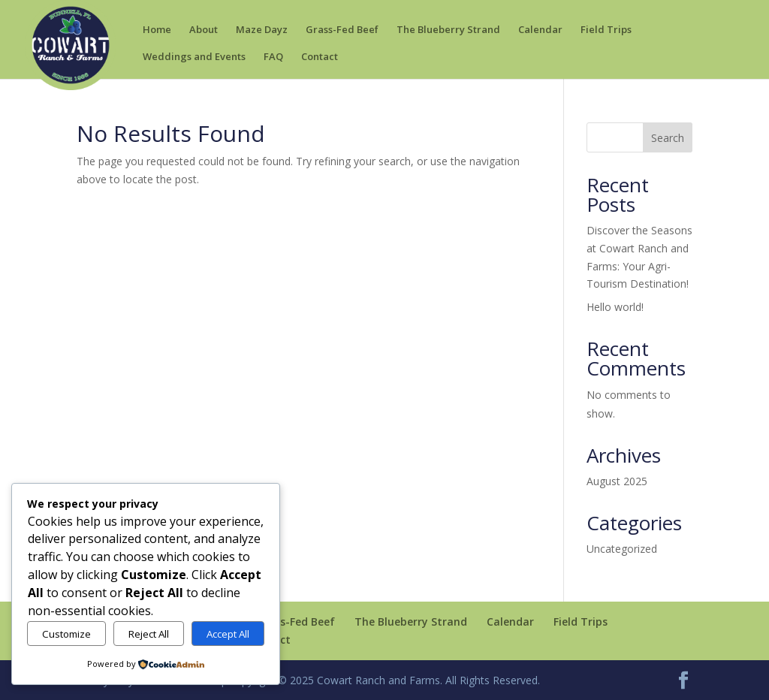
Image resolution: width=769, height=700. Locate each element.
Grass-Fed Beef (342, 30)
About (204, 30)
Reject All (149, 634)
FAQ (273, 57)
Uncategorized (622, 549)
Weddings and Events (194, 57)
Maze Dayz (262, 30)
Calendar (540, 30)
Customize (66, 634)
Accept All (228, 634)
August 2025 (617, 481)
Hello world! (615, 307)
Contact (320, 57)
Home (157, 30)
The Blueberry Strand (448, 30)
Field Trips (606, 30)
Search (668, 138)
